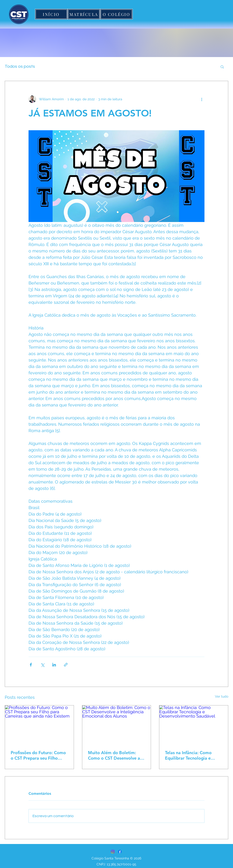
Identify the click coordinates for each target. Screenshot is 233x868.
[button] (222, 67)
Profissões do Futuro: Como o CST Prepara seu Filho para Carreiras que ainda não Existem (38, 755)
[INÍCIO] (51, 14)
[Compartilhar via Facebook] (31, 665)
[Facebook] (120, 852)
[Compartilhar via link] (66, 665)
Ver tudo (222, 696)
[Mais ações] (202, 99)
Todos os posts (20, 66)
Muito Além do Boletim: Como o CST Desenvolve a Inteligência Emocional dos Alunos (115, 755)
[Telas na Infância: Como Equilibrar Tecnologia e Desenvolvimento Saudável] (194, 725)
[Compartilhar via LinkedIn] (54, 665)
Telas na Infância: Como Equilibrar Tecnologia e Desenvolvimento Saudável (192, 755)
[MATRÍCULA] (84, 14)
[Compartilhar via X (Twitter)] (42, 665)
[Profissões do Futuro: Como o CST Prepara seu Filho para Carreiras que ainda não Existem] (39, 725)
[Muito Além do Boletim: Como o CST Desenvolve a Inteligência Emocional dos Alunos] (117, 725)
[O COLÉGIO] (116, 14)
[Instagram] (113, 852)
